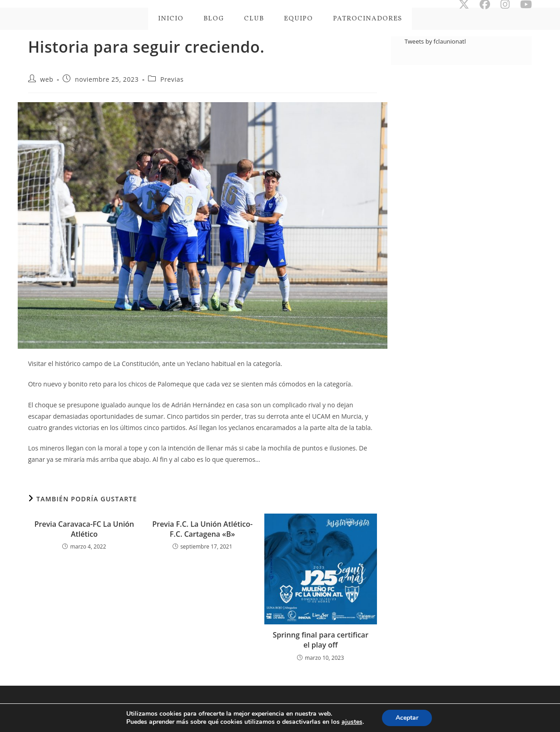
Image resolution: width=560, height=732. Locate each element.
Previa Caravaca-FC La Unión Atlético (84, 529)
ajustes (352, 722)
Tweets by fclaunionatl (435, 41)
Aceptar (407, 718)
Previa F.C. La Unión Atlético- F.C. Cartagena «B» (202, 529)
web (47, 79)
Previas (172, 79)
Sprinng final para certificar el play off (320, 640)
